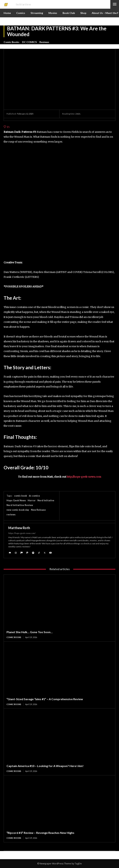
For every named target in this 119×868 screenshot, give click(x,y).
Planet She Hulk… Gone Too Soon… (30, 632)
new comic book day (18, 510)
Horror (32, 500)
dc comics (34, 496)
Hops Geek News (16, 500)
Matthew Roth (19, 528)
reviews (11, 514)
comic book (21, 496)
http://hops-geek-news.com (84, 477)
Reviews (44, 42)
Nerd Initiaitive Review (20, 505)
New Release (38, 510)
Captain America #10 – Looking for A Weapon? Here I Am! (45, 766)
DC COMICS (29, 42)
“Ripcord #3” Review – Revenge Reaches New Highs (40, 833)
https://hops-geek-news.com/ (22, 533)
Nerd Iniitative (46, 500)
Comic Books (11, 42)
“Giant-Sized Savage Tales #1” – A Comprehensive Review (45, 699)
